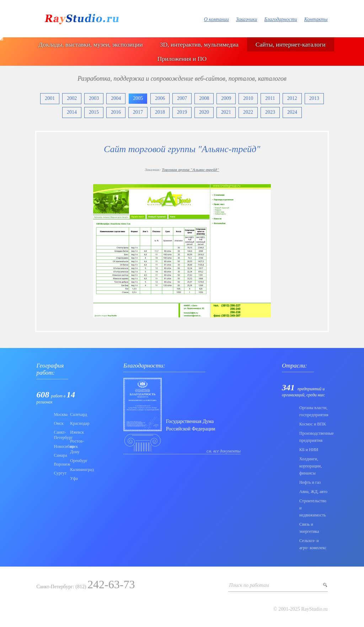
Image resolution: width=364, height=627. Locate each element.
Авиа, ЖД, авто (313, 492)
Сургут (60, 473)
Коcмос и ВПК (313, 424)
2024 (292, 112)
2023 (270, 112)
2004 (116, 98)
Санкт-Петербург (60, 435)
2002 (72, 98)
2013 (314, 98)
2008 (204, 98)
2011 (270, 98)
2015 (94, 112)
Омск (58, 423)
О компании (216, 19)
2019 (182, 112)
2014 (72, 112)
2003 (94, 98)
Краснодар (76, 423)
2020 (204, 112)
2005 (138, 98)
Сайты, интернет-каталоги (291, 44)
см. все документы (224, 451)
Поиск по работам (249, 585)
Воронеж (60, 464)
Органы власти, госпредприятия (314, 411)
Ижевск (76, 432)
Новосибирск (60, 446)
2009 (226, 98)
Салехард (76, 414)
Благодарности (280, 19)
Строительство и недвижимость (313, 508)
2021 (226, 112)
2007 (182, 98)
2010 (248, 98)
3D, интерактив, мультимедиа (199, 44)
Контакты (316, 19)
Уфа (74, 478)
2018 (160, 112)
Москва (60, 414)
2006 (160, 98)
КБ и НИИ (309, 450)
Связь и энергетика (309, 528)
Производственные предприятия (314, 437)
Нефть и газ (310, 482)
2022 (248, 112)
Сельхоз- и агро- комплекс (313, 544)
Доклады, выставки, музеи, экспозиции (90, 44)
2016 (116, 112)
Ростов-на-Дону (76, 446)
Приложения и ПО (182, 59)
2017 (138, 112)
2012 (292, 98)
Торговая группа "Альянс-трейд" (190, 170)
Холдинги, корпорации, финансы (311, 466)
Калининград (76, 470)
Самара (60, 455)
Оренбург (76, 461)
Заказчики (247, 19)
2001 (50, 98)
